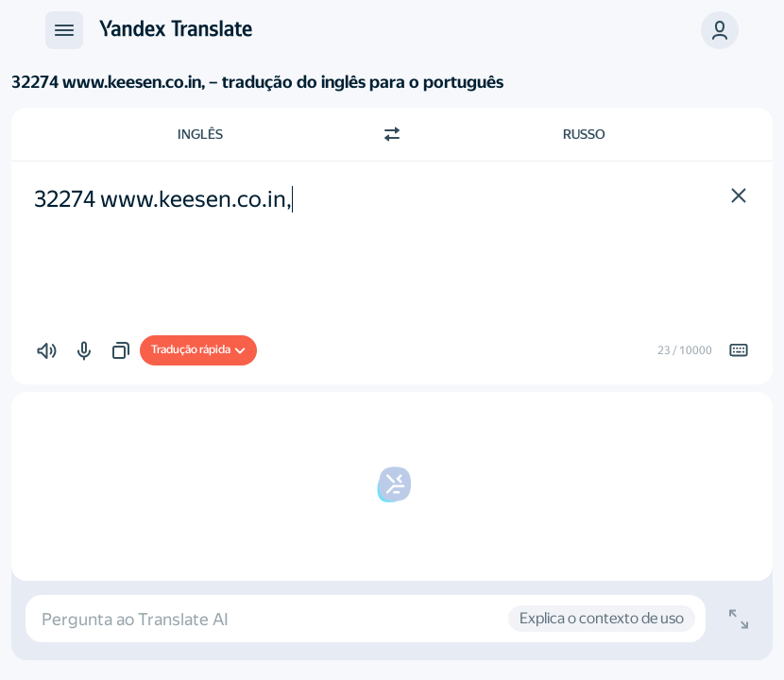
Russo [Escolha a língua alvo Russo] (584, 134)
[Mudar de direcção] (392, 134)
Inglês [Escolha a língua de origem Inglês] (200, 134)
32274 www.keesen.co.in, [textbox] (163, 199)
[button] (720, 30)
